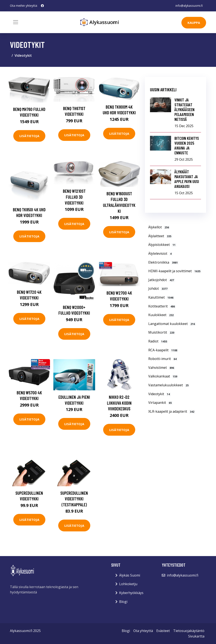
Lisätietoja (29, 136)
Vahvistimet (162, 368)
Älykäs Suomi (130, 575)
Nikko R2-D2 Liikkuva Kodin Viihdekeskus (119, 403)
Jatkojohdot (162, 280)
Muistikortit (162, 332)
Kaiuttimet (161, 297)
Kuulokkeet (161, 315)
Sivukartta (196, 636)
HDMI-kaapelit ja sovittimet (175, 271)
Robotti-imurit (163, 359)
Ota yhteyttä (143, 631)
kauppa (194, 23)
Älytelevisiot (160, 253)
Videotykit (160, 394)
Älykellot (159, 227)
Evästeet (163, 631)
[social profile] (42, 6)
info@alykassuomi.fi (189, 6)
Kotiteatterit (162, 306)
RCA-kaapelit (163, 350)
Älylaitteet (160, 236)
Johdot (158, 288)
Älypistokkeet (162, 245)
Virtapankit (161, 403)
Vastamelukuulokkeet (169, 385)
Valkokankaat (163, 376)
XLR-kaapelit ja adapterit (172, 411)
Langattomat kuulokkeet (172, 324)
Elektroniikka (164, 262)
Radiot (158, 341)
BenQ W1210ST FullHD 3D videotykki (74, 197)
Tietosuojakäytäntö (189, 631)
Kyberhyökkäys (131, 593)
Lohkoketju (128, 584)
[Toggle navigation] (16, 22)
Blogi (123, 602)
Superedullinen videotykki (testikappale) (74, 499)
